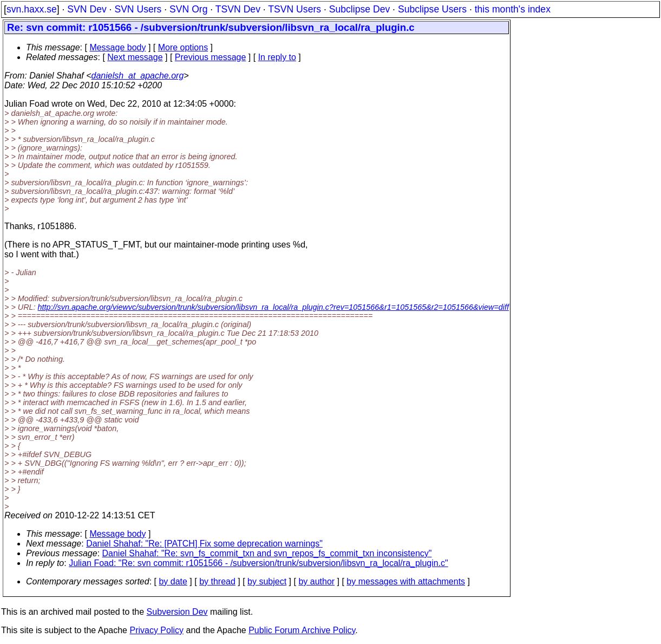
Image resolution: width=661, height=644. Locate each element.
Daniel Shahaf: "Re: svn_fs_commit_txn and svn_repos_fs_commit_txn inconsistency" (267, 553)
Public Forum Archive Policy (302, 630)
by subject (267, 581)
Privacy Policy (156, 630)
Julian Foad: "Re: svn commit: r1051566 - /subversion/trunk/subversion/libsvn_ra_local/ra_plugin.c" (258, 563)
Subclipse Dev (359, 9)
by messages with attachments (406, 581)
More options (183, 47)
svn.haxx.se (32, 9)
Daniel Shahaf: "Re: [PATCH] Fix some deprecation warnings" (204, 544)
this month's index (513, 9)
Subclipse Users (432, 9)
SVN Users (138, 9)
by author (316, 581)
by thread (217, 581)
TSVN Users (294, 9)
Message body (117, 47)
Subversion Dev (177, 612)
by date (173, 581)
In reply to (277, 57)
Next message (135, 57)
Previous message (211, 57)
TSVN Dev (238, 9)
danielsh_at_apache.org (138, 76)
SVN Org (188, 9)
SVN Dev (87, 9)
